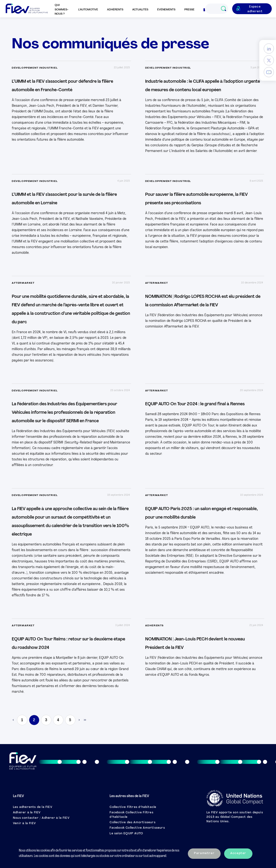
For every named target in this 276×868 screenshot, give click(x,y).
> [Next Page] (79, 720)
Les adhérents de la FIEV (33, 807)
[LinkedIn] (269, 48)
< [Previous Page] (14, 720)
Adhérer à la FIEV (27, 813)
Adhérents (115, 10)
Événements (166, 10)
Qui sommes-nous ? (62, 10)
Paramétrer (204, 853)
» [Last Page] (85, 720)
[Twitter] (269, 60)
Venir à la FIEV (24, 823)
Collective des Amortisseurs (132, 823)
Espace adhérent (255, 9)
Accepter (238, 853)
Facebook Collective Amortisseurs (137, 828)
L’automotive (88, 10)
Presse (189, 10)
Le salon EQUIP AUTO (126, 834)
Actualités (140, 10)
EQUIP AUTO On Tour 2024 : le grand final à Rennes (195, 404)
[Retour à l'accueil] (27, 9)
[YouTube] (269, 72)
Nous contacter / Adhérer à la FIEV (41, 818)
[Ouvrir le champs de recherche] (223, 9)
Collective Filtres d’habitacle (133, 807)
